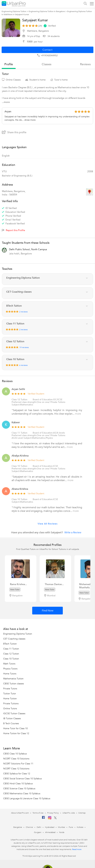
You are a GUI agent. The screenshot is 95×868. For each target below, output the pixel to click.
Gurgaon (38, 832)
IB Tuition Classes (12, 718)
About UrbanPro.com (20, 813)
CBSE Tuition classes (14, 684)
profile (9, 64)
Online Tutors (10, 709)
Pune (71, 827)
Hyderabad (50, 827)
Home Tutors (10, 674)
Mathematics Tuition (13, 679)
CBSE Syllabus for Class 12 (17, 774)
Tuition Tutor (10, 694)
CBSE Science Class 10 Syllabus (19, 789)
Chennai (29, 827)
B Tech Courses (11, 723)
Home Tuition (10, 699)
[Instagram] (50, 819)
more (78, 414)
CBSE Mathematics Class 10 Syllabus (22, 794)
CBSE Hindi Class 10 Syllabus (18, 784)
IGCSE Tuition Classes (14, 714)
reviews (85, 64)
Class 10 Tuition (19, 466)
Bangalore (18, 827)
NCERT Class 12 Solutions (16, 769)
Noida (62, 832)
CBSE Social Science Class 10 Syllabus (22, 779)
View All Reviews (48, 524)
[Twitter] (55, 819)
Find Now (48, 611)
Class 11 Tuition (19, 433)
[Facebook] (43, 819)
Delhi (39, 827)
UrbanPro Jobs (69, 813)
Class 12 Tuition (19, 400)
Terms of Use (38, 813)
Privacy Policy (53, 813)
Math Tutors (9, 664)
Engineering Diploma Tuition (18, 634)
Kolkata (80, 827)
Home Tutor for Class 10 (15, 728)
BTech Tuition (10, 644)
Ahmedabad (50, 832)
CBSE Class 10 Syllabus (15, 754)
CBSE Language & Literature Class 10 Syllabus (27, 799)
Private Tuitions (11, 704)
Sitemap (82, 813)
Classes (47, 64)
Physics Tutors (10, 669)
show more (30, 120)
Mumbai (61, 827)
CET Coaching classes (14, 639)
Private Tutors (10, 689)
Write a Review (73, 532)
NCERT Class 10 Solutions (16, 759)
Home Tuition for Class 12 (16, 733)
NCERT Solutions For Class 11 (18, 764)
